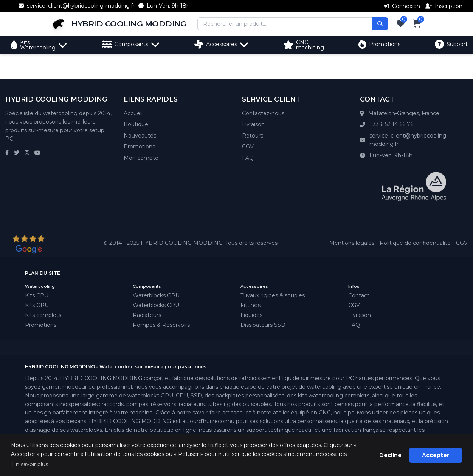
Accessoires (222, 44)
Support (451, 44)
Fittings (250, 305)
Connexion (402, 6)
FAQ (248, 158)
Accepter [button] (436, 455)
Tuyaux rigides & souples (273, 295)
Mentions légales (352, 243)
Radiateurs (147, 315)
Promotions (379, 44)
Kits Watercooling (39, 45)
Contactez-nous (263, 113)
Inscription (444, 6)
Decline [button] (390, 455)
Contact (359, 295)
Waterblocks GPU (156, 295)
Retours (253, 136)
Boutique (136, 124)
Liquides (251, 315)
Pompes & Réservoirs (161, 325)
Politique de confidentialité (415, 243)
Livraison (253, 124)
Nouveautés (140, 136)
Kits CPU (37, 295)
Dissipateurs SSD (263, 325)
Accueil (133, 113)
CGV (248, 147)
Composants (131, 44)
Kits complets (43, 315)
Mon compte (141, 158)
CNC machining (304, 45)
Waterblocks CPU (156, 305)
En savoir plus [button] (30, 464)
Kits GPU (37, 305)
